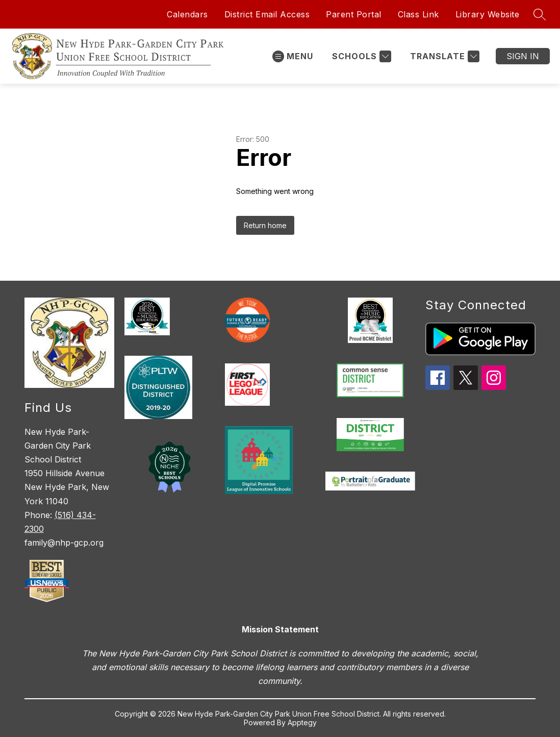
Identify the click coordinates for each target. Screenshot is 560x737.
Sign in (523, 56)
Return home (265, 225)
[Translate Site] (443, 56)
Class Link (418, 14)
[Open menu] (293, 56)
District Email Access (267, 14)
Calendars (187, 14)
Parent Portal (354, 14)
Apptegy (302, 722)
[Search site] (540, 14)
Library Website (488, 14)
